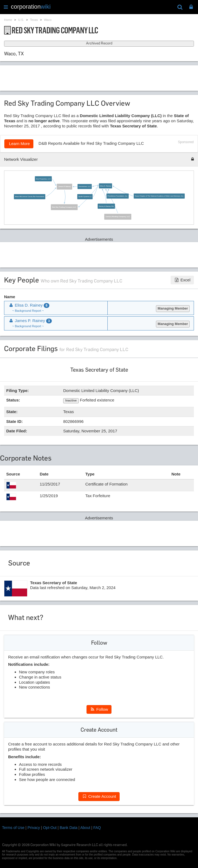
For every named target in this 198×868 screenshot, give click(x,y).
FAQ (97, 828)
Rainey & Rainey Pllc (106, 206)
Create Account (99, 796)
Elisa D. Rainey (105, 186)
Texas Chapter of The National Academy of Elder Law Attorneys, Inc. (159, 196)
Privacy (34, 828)
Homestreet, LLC (84, 186)
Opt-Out (50, 828)
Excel (182, 280)
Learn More (19, 144)
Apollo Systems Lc (85, 196)
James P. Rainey (65, 186)
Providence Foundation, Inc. (117, 196)
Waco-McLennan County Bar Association (30, 196)
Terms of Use (13, 828)
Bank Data (68, 828)
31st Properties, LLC (43, 179)
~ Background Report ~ (28, 311)
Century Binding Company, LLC (118, 216)
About (85, 828)
